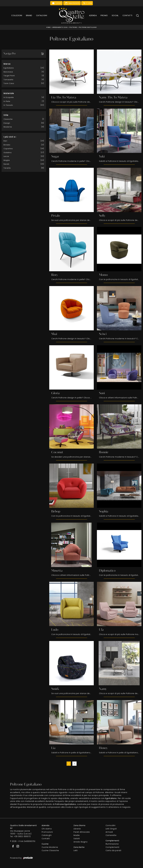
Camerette (111, 836)
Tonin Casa (9, 83)
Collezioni (17, 15)
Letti (76, 851)
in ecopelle (9, 97)
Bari (5, 141)
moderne (8, 127)
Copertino (8, 148)
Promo (104, 15)
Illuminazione (112, 844)
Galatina (7, 152)
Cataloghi (42, 15)
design (7, 123)
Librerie (77, 829)
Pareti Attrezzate (82, 832)
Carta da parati (113, 851)
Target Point (9, 76)
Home (48, 27)
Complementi (112, 847)
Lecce (6, 156)
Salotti (77, 839)
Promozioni (47, 832)
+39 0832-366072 (22, 837)
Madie (77, 836)
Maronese (8, 72)
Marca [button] (7, 64)
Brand (29, 15)
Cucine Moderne (50, 847)
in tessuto (8, 105)
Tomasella (8, 79)
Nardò (6, 164)
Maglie (7, 160)
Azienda (93, 15)
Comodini (111, 826)
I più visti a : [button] (10, 137)
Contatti (127, 15)
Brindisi (7, 145)
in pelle (7, 101)
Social (115, 15)
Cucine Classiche (50, 851)
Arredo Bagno (80, 842)
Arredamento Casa (60, 27)
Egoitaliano (9, 68)
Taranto (7, 168)
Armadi (109, 832)
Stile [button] (6, 115)
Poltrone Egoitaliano (88, 27)
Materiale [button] (9, 93)
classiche (8, 119)
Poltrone (73, 27)
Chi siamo (47, 829)
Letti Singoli (111, 829)
